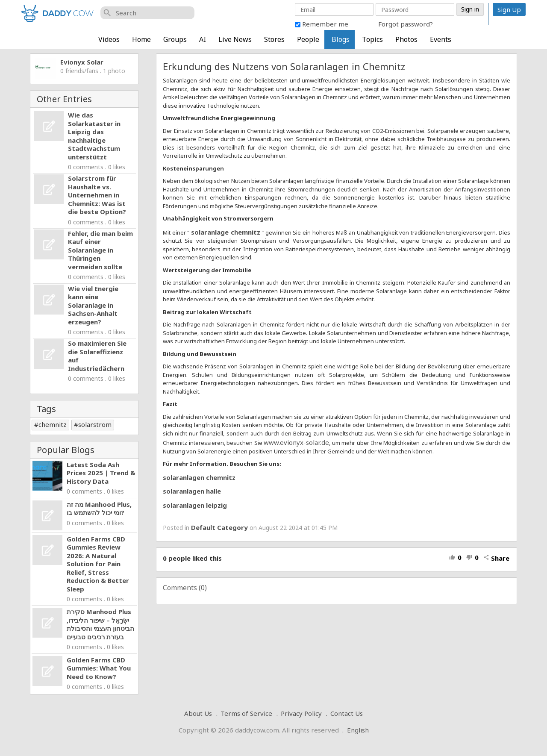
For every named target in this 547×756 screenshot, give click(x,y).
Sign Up (509, 9)
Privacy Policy (301, 713)
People (308, 39)
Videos (109, 39)
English (358, 730)
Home (141, 39)
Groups (175, 39)
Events (441, 39)
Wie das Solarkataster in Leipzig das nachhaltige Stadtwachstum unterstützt (94, 136)
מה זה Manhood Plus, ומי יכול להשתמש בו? (99, 509)
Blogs (341, 39)
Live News (235, 39)
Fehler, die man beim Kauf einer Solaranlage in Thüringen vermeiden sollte (100, 250)
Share (496, 558)
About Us (198, 713)
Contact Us (347, 713)
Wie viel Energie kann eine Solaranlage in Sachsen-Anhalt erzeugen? (93, 305)
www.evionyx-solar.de (296, 442)
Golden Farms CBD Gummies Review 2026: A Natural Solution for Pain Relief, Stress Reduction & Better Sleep (98, 564)
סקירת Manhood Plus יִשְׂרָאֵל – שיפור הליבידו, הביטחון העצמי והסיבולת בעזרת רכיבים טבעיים (100, 624)
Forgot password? (406, 24)
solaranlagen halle (192, 491)
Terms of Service (246, 713)
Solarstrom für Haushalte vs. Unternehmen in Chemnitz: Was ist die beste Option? (97, 195)
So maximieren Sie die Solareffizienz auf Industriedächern (97, 356)
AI (203, 39)
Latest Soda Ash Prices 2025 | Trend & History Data (101, 473)
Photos (406, 39)
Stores (274, 39)
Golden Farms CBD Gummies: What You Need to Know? (99, 668)
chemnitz (53, 424)
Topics (372, 39)
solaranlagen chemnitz (199, 477)
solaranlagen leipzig (195, 505)
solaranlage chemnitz (226, 232)
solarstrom (95, 424)
